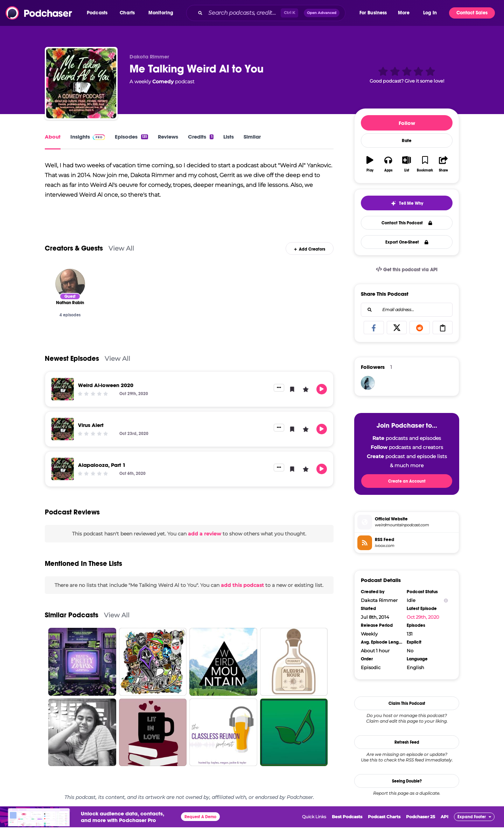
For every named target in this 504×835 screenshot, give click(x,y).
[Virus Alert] (63, 436)
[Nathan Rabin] (70, 291)
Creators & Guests (74, 256)
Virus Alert (91, 432)
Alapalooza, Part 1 (102, 472)
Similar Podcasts (72, 623)
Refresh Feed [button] (407, 742)
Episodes (131, 137)
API (444, 824)
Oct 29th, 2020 (423, 617)
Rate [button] (407, 141)
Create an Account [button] (407, 481)
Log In (430, 13)
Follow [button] (407, 123)
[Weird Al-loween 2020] (63, 397)
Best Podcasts (347, 824)
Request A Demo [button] (200, 825)
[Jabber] (368, 383)
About (53, 137)
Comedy (163, 82)
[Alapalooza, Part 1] (63, 476)
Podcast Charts (384, 824)
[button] (99, 13)
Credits (201, 137)
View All (121, 256)
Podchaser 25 (421, 824)
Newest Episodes (72, 366)
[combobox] (272, 13)
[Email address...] (407, 310)
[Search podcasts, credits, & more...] (243, 13)
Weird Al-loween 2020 (106, 392)
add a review (205, 541)
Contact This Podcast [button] (407, 223)
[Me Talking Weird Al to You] (81, 83)
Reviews (168, 137)
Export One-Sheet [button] (407, 242)
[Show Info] (446, 600)
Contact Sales (472, 13)
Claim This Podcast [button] (407, 703)
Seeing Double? (407, 781)
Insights (88, 137)
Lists (229, 137)
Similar (252, 137)
